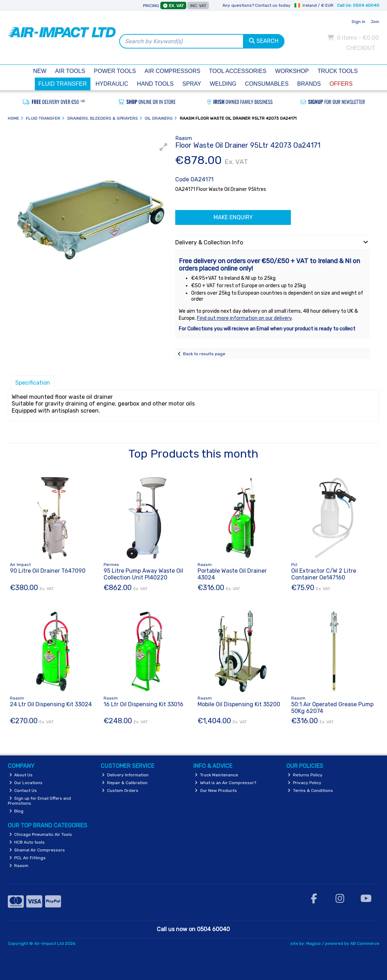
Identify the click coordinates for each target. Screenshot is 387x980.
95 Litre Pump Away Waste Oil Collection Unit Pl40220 (143, 574)
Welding (223, 84)
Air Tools (70, 71)
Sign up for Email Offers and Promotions (40, 801)
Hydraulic (112, 84)
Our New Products (216, 791)
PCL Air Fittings (28, 858)
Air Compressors (173, 71)
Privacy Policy (305, 783)
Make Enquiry (233, 217)
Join (375, 22)
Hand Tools (155, 84)
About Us (21, 775)
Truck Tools (338, 71)
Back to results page (204, 354)
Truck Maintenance (216, 775)
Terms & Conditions (310, 791)
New (40, 71)
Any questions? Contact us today (256, 5)
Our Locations (26, 783)
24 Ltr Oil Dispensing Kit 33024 (51, 704)
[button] (164, 147)
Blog (16, 811)
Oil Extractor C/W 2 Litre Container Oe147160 (324, 574)
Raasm (19, 866)
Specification (33, 383)
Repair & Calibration (125, 783)
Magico (313, 944)
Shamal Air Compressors (37, 850)
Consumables (267, 84)
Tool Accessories (238, 71)
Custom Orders (120, 791)
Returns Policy (305, 775)
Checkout (361, 48)
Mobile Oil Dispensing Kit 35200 (239, 704)
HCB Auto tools (27, 842)
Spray (192, 84)
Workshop (292, 71)
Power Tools (115, 71)
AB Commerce (365, 944)
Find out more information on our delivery (244, 318)
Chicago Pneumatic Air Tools (41, 834)
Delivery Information (125, 775)
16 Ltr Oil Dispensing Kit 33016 (143, 704)
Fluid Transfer (63, 84)
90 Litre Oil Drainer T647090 (48, 571)
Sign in (358, 22)
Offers (341, 84)
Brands (309, 84)
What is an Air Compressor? (225, 783)
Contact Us (23, 791)
